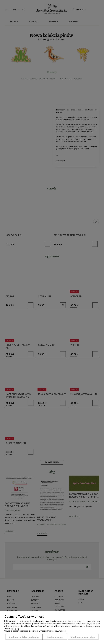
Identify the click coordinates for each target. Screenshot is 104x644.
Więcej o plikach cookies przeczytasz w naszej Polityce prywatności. (35, 631)
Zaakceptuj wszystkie (83, 637)
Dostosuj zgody (55, 637)
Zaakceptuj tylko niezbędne (24, 637)
